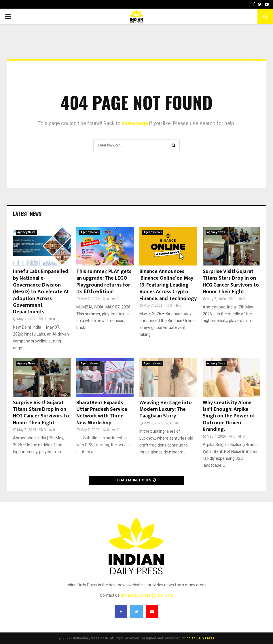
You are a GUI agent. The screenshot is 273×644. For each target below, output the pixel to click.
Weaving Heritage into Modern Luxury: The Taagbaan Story (166, 409)
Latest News (27, 214)
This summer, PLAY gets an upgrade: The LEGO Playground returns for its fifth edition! (104, 282)
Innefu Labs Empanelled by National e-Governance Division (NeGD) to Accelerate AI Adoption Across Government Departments (41, 292)
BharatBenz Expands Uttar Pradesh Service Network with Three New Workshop (102, 413)
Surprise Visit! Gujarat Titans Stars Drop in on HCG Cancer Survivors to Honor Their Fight (231, 282)
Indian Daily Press (200, 638)
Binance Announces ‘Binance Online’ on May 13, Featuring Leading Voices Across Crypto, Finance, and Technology (168, 285)
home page (135, 123)
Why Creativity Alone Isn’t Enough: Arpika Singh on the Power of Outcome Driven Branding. (229, 416)
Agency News (26, 232)
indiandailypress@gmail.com (147, 595)
